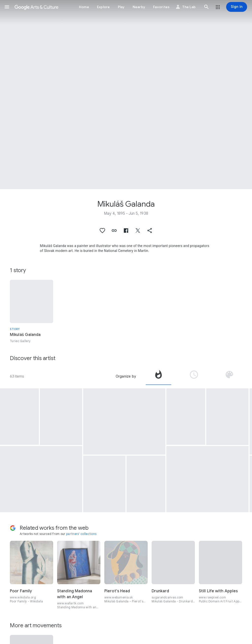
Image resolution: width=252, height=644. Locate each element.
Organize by (126, 376)
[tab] (158, 376)
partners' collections (81, 534)
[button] (7, 7)
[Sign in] (237, 7)
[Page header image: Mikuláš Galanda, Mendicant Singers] (126, 95)
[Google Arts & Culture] (36, 7)
